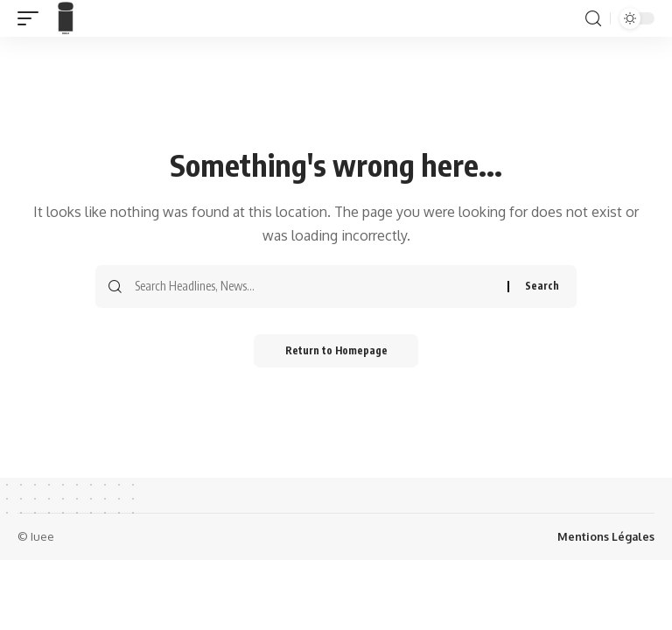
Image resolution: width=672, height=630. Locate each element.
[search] (593, 19)
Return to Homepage (336, 351)
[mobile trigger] (32, 18)
